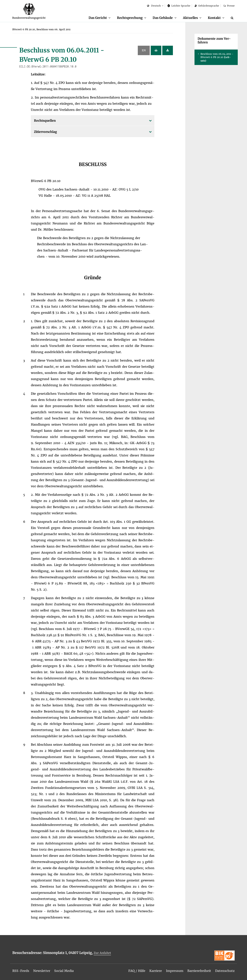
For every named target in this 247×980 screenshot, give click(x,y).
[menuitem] (100, 18)
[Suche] (233, 18)
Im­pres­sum (175, 971)
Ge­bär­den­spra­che (207, 6)
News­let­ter (42, 971)
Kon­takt (214, 18)
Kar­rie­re (156, 971)
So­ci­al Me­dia (64, 971)
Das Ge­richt (98, 18)
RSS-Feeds (21, 971)
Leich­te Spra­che (179, 6)
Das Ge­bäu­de (163, 18)
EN (144, 50)
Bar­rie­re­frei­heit (199, 971)
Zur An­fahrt (102, 953)
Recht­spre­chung (130, 18)
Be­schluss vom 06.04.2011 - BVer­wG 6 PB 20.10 (217, 57)
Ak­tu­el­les (190, 18)
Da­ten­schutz (225, 971)
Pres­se (229, 6)
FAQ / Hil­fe (137, 971)
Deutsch (154, 6)
